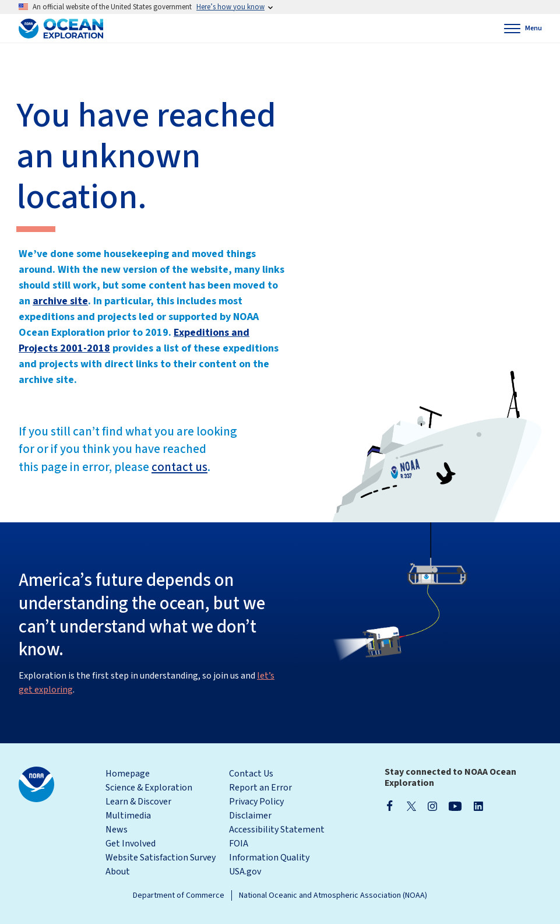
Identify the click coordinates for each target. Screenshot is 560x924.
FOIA (239, 844)
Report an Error (260, 788)
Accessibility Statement (277, 830)
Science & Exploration (149, 788)
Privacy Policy (256, 802)
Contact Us (251, 774)
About (118, 872)
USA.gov (245, 872)
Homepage (128, 774)
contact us (179, 467)
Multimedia (128, 816)
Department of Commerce (179, 895)
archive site (60, 301)
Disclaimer (250, 816)
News (117, 830)
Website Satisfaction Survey (161, 858)
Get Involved (131, 844)
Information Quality (269, 858)
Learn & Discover (138, 802)
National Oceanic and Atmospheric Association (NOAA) (333, 895)
